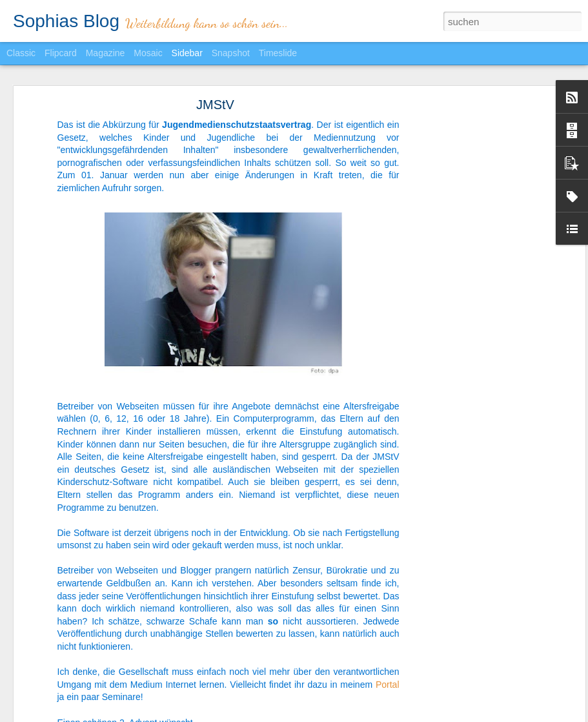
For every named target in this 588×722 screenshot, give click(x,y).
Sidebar (187, 53)
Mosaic (148, 53)
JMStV (215, 105)
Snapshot (231, 53)
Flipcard (61, 53)
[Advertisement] (471, 307)
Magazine (106, 53)
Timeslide (278, 53)
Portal (388, 684)
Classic (21, 53)
